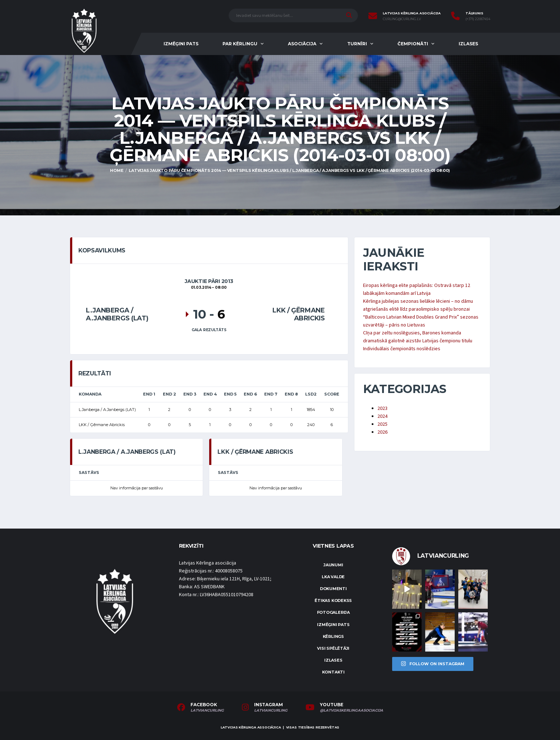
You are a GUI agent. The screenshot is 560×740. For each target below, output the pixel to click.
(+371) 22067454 (478, 19)
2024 (382, 416)
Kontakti (333, 672)
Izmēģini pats (181, 44)
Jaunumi (333, 565)
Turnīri (357, 44)
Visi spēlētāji (333, 648)
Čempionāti (413, 44)
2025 (382, 424)
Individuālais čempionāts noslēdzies (402, 349)
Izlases (468, 44)
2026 (382, 432)
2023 (382, 408)
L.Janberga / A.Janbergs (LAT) (117, 314)
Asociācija (302, 44)
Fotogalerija (333, 612)
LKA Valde (333, 577)
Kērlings (333, 636)
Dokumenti (333, 589)
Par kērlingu (240, 44)
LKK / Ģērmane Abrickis (299, 314)
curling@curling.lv (402, 19)
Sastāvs (89, 472)
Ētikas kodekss (333, 600)
